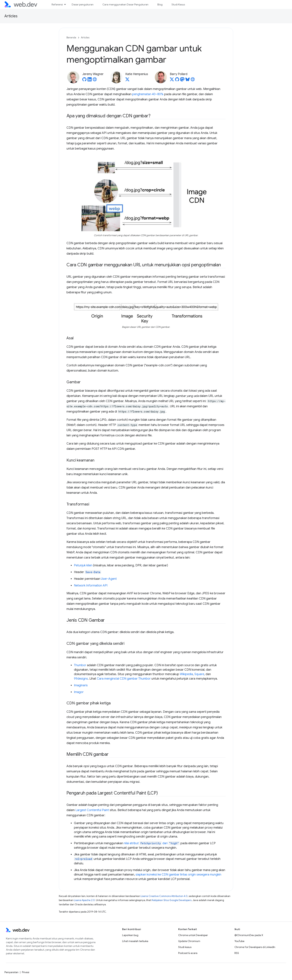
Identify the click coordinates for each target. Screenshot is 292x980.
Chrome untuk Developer (193, 935)
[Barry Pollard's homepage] (193, 80)
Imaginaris (81, 685)
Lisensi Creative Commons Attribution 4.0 (164, 896)
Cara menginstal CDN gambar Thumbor (124, 679)
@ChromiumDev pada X (249, 935)
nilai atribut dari (152, 843)
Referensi (57, 4)
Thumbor (80, 665)
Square (199, 674)
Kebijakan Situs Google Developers (172, 900)
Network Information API (91, 586)
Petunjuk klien (83, 565)
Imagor (79, 692)
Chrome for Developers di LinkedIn (255, 947)
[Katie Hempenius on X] (127, 80)
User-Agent (109, 579)
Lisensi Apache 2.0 (84, 900)
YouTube (239, 941)
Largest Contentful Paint (92, 810)
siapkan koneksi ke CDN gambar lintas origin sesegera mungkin (178, 875)
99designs (81, 679)
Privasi (26, 972)
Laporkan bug (130, 935)
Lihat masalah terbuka (135, 941)
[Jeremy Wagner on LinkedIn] (90, 80)
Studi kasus (185, 947)
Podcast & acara (188, 953)
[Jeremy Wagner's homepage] (95, 80)
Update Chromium (189, 941)
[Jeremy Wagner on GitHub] (84, 80)
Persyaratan (11, 972)
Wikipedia (186, 674)
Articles (11, 16)
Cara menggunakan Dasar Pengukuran (125, 4)
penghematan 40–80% (148, 94)
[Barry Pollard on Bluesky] (188, 80)
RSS (237, 953)
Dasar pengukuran (83, 4)
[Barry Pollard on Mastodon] (182, 80)
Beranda (71, 38)
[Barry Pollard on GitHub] (177, 80)
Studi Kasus (178, 4)
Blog (160, 4)
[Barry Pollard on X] (172, 80)
